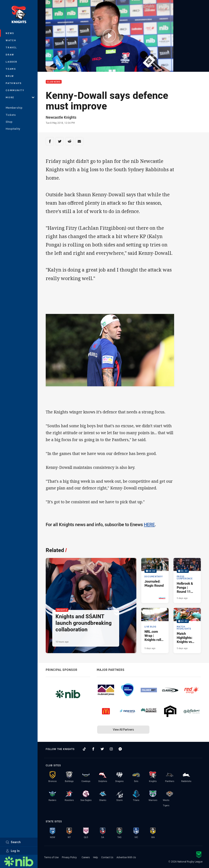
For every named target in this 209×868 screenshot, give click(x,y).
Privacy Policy (69, 857)
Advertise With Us (126, 857)
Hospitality (13, 129)
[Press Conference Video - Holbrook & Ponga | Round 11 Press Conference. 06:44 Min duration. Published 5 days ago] (187, 580)
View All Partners (123, 729)
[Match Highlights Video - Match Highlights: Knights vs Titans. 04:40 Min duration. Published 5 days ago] (187, 630)
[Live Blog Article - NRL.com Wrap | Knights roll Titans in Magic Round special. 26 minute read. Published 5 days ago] (155, 630)
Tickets (11, 115)
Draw (10, 55)
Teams (11, 69)
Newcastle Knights (61, 117)
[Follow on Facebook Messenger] (120, 749)
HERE (149, 524)
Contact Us (107, 857)
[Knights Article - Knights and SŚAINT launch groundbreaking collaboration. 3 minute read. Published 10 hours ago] (91, 606)
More (20, 97)
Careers (86, 857)
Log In (13, 851)
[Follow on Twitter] (102, 749)
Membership (14, 108)
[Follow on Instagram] (111, 749)
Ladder (12, 62)
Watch (11, 40)
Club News (54, 82)
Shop (9, 122)
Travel (11, 47)
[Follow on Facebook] (93, 749)
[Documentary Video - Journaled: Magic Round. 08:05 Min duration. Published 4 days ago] (155, 580)
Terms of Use (51, 857)
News (10, 33)
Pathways (14, 83)
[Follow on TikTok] (84, 749)
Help (96, 857)
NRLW (10, 76)
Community (15, 90)
